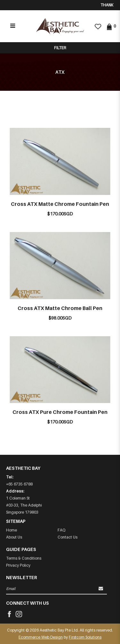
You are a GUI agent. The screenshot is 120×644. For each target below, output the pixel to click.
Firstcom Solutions (85, 637)
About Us (14, 537)
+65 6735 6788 (19, 484)
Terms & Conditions (24, 558)
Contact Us (68, 537)
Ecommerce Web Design (41, 637)
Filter (60, 48)
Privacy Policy (18, 565)
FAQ (61, 530)
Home (12, 530)
